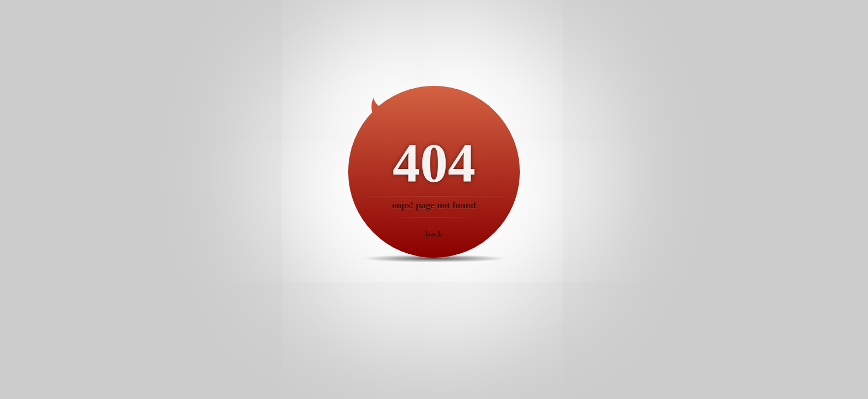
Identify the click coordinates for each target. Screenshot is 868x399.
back (434, 234)
